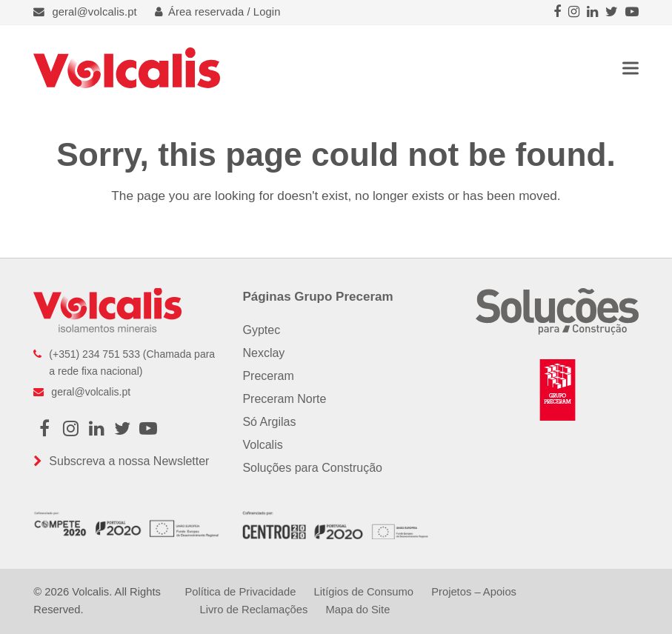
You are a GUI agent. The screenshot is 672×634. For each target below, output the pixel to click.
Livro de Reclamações (253, 610)
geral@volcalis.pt (94, 12)
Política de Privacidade (240, 592)
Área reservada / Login (218, 12)
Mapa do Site (357, 610)
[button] (631, 68)
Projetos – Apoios (474, 592)
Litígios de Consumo (364, 592)
